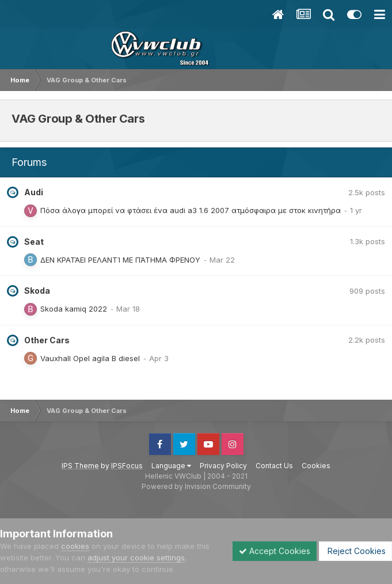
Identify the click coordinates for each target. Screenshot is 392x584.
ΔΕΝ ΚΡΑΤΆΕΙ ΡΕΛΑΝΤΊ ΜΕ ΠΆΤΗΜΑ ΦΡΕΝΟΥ (120, 260)
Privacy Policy (223, 466)
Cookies (316, 466)
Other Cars (47, 340)
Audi (34, 192)
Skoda (37, 291)
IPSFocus (127, 466)
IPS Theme (80, 466)
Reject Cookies (355, 551)
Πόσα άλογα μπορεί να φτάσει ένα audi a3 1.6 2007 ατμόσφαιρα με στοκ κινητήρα (191, 210)
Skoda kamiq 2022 (74, 309)
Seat (34, 242)
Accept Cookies (275, 551)
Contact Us (274, 466)
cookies (75, 546)
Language (171, 466)
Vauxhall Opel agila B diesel (90, 358)
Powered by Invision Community (196, 486)
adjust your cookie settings (136, 558)
